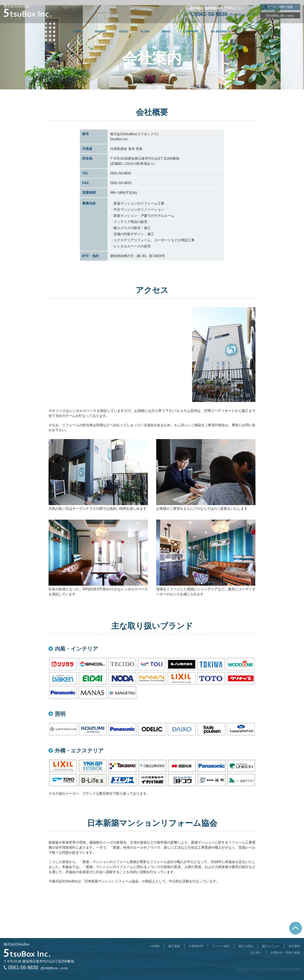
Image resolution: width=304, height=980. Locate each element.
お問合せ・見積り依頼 (285, 953)
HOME (78, 31)
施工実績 (174, 946)
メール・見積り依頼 (280, 7)
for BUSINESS (221, 31)
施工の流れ (246, 946)
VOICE (123, 31)
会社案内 (294, 946)
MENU (166, 31)
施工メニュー (271, 946)
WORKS (100, 31)
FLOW (145, 31)
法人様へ (256, 953)
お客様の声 (196, 946)
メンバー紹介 (221, 946)
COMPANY (191, 31)
